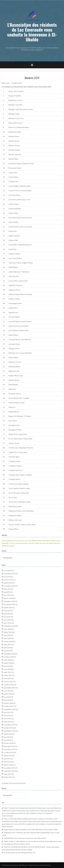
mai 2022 (7, 611)
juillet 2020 (8, 632)
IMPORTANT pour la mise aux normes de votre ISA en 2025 (25, 838)
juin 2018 (7, 666)
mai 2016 (7, 700)
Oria (34, 865)
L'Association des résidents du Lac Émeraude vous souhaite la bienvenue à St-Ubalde (32, 32)
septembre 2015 (10, 709)
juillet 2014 (8, 734)
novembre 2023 (10, 586)
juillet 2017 (8, 675)
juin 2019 (7, 648)
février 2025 (9, 580)
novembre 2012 (10, 768)
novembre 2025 (10, 574)
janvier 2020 (9, 641)
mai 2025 (7, 577)
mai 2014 (7, 740)
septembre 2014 (10, 731)
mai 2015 (7, 715)
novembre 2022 (10, 604)
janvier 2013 (9, 765)
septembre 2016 (10, 688)
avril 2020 (8, 638)
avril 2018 (8, 669)
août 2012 (8, 774)
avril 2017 (8, 678)
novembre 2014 (10, 725)
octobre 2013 (9, 752)
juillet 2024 (8, 583)
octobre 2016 (9, 685)
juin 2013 (7, 759)
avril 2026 (8, 570)
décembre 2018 (10, 654)
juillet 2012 (8, 777)
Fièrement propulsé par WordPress (14, 865)
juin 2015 (7, 712)
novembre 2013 (10, 749)
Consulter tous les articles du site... (14, 783)
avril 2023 (8, 595)
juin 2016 (7, 697)
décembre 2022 (10, 601)
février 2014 (9, 743)
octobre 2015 (9, 706)
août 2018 (8, 660)
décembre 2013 (10, 746)
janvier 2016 (9, 703)
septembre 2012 (10, 771)
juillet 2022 (8, 607)
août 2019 (8, 645)
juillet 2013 (8, 756)
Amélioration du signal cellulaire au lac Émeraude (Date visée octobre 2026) (31, 829)
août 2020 (8, 629)
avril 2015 (8, 719)
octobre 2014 (9, 728)
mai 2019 (7, 651)
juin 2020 (7, 635)
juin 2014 (7, 737)
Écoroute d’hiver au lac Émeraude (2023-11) (20, 853)
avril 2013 (8, 762)
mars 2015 (8, 722)
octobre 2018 (9, 657)
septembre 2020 (10, 626)
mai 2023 (7, 592)
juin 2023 (7, 589)
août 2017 (8, 672)
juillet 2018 (8, 663)
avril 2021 (8, 620)
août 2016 (8, 691)
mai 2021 (7, 617)
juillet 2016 (8, 694)
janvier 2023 (9, 598)
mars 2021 (8, 623)
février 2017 (9, 682)
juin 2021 (7, 614)
